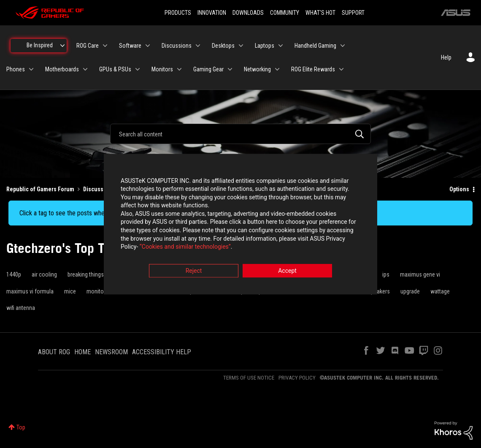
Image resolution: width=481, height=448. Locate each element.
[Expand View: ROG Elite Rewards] (341, 69)
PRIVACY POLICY (297, 378)
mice (70, 291)
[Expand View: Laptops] (281, 46)
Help (446, 57)
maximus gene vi (420, 274)
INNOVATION (212, 13)
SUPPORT (353, 13)
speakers (379, 291)
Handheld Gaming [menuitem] (315, 46)
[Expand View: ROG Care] (105, 46)
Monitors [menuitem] (162, 69)
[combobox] (240, 134)
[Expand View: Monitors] (179, 69)
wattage (440, 291)
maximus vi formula (30, 291)
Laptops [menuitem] (265, 46)
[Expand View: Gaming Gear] (230, 69)
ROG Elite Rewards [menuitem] (313, 69)
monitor (96, 291)
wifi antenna (21, 308)
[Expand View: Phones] (31, 69)
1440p (14, 274)
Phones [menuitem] (16, 69)
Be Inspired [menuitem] (40, 45)
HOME (82, 352)
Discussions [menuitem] (177, 46)
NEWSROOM (111, 352)
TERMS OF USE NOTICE (249, 378)
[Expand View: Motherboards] (85, 69)
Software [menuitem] (130, 46)
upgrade (410, 291)
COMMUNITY (285, 13)
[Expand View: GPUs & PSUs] (138, 69)
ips (386, 274)
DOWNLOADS (248, 13)
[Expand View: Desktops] (241, 46)
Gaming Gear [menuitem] (208, 69)
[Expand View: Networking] (277, 69)
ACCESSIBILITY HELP (162, 352)
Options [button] (459, 189)
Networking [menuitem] (257, 69)
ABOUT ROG (54, 352)
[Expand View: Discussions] (198, 46)
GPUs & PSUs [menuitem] (115, 69)
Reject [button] (194, 271)
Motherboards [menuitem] (62, 69)
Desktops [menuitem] (223, 46)
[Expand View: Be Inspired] (62, 46)
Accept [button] (287, 271)
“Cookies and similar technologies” (185, 247)
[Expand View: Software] (148, 46)
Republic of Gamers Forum (40, 189)
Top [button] (21, 427)
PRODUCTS (178, 13)
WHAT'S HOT (320, 13)
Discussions (99, 189)
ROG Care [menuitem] (88, 46)
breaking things (86, 274)
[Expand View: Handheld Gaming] (343, 46)
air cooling (44, 274)
